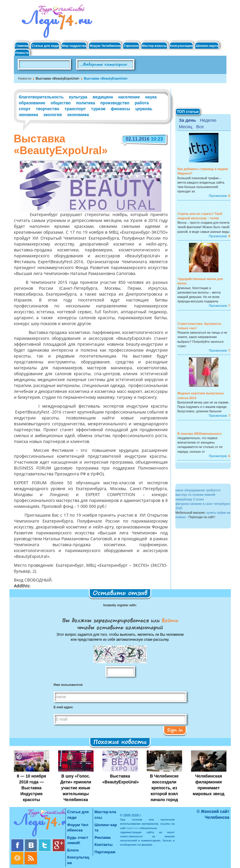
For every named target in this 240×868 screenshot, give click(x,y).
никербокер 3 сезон (190, 499)
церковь (144, 109)
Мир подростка (74, 46)
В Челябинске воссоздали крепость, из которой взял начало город (164, 788)
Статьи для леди (45, 46)
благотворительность (41, 97)
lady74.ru (133, 828)
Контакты (103, 845)
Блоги (73, 850)
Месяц (186, 127)
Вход (205, 7)
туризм (98, 109)
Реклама (102, 837)
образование (32, 103)
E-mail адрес (63, 707)
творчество (47, 109)
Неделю (208, 120)
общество (61, 103)
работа (142, 103)
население (129, 97)
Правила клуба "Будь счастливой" (204, 66)
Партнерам (105, 852)
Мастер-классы (154, 46)
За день (187, 120)
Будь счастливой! (78, 840)
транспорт (75, 109)
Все (200, 127)
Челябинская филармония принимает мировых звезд (209, 785)
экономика (78, 115)
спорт (25, 109)
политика (86, 103)
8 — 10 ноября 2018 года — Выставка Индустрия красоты (31, 788)
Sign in (175, 730)
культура (78, 97)
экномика (28, 115)
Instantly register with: (120, 605)
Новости (22, 53)
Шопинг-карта (207, 46)
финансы (120, 109)
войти (169, 620)
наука (151, 97)
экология (53, 115)
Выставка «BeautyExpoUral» (121, 779)
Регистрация (212, 12)
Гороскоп (131, 46)
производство (115, 103)
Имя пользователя (68, 685)
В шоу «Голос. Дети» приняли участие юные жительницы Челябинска (76, 788)
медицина (103, 97)
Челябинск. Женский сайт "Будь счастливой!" (56, 23)
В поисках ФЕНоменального (199, 434)
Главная (22, 46)
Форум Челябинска (105, 46)
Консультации (181, 46)
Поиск (151, 65)
